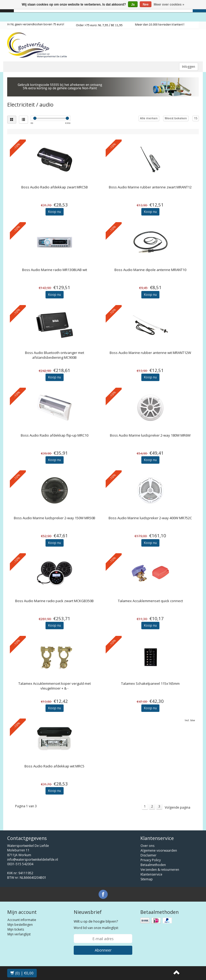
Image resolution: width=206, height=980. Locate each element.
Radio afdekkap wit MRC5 (54, 766)
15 (196, 118)
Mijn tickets (16, 929)
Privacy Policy (151, 860)
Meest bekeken (176, 118)
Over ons (147, 846)
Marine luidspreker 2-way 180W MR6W (150, 435)
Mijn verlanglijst (19, 934)
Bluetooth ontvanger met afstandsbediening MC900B (55, 355)
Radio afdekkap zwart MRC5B (55, 187)
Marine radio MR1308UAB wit (55, 270)
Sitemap (147, 879)
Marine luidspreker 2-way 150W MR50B (55, 518)
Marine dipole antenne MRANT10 (150, 270)
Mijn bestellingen (20, 925)
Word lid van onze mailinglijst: (96, 924)
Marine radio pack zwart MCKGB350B (54, 601)
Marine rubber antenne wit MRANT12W (150, 353)
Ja (133, 5)
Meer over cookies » (169, 5)
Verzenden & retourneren (160, 870)
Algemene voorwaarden (159, 850)
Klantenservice (151, 874)
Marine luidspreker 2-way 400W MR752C (150, 518)
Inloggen (189, 67)
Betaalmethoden (153, 865)
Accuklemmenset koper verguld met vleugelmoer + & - (55, 686)
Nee (146, 5)
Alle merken (149, 118)
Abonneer (103, 950)
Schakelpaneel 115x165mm (150, 683)
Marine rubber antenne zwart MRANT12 (150, 187)
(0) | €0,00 (22, 973)
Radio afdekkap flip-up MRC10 (55, 435)
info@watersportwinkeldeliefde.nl (33, 859)
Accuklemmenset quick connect (150, 601)
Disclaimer (149, 855)
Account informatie (22, 920)
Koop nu (55, 212)
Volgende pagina (178, 807)
